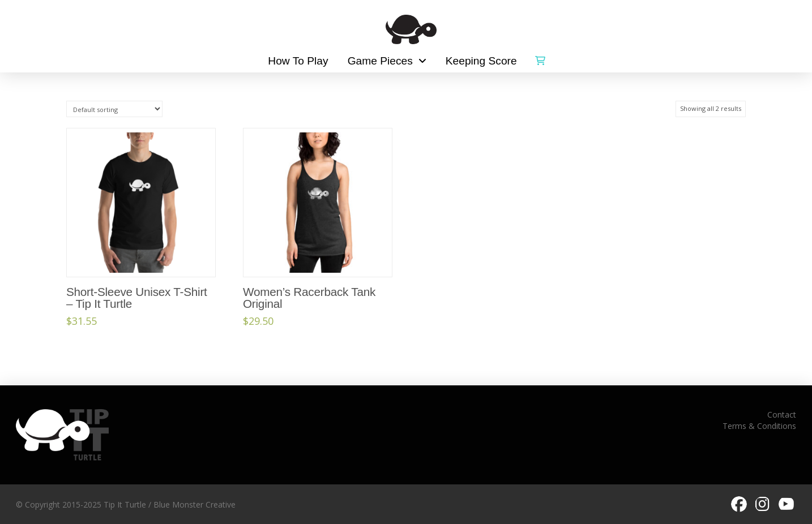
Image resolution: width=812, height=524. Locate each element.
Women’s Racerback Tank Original (309, 298)
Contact (782, 415)
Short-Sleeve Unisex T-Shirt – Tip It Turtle (137, 298)
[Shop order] (114, 109)
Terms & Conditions (759, 426)
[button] (540, 58)
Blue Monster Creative (195, 504)
